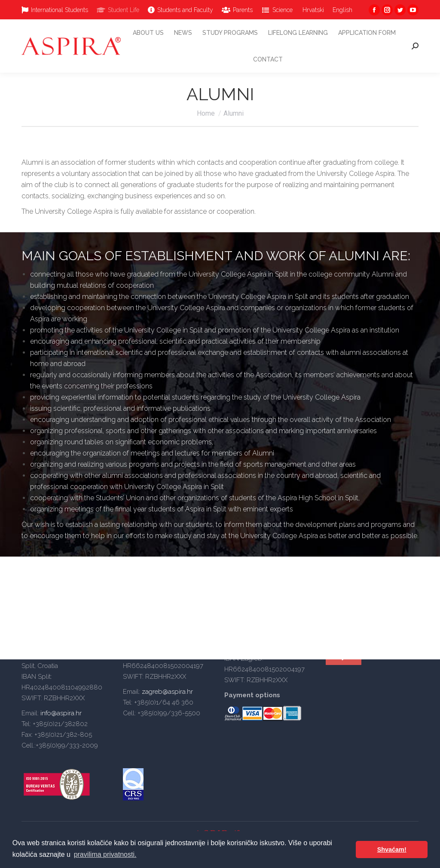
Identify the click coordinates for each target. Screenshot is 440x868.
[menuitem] (55, 10)
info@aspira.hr (60, 713)
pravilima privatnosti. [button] (105, 854)
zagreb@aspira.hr (167, 692)
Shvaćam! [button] (392, 850)
